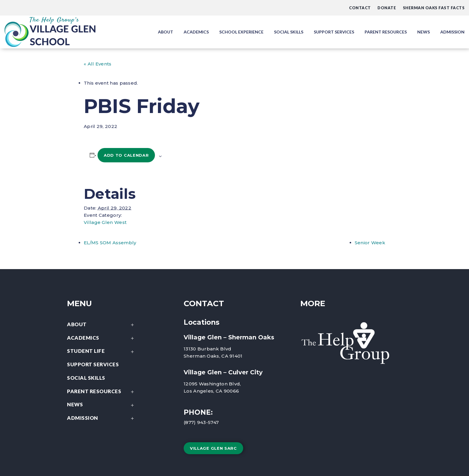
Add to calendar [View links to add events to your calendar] (126, 155)
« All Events (98, 64)
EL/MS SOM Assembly (110, 243)
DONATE (387, 8)
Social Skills (86, 378)
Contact (360, 8)
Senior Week (370, 243)
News (102, 405)
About (102, 325)
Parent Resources (102, 392)
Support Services (93, 364)
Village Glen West (105, 222)
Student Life (102, 351)
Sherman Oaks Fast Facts (434, 8)
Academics (102, 338)
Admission (102, 418)
